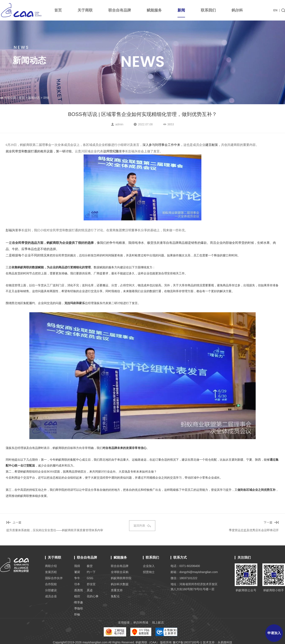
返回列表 (142, 526)
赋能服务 (154, 10)
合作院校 (51, 584)
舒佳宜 (91, 584)
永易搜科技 (225, 642)
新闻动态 (34, 98)
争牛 (77, 578)
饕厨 (77, 572)
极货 (90, 566)
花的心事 (93, 596)
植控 (77, 596)
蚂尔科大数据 (120, 584)
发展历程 (51, 572)
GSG (90, 578)
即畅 (77, 614)
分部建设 (51, 590)
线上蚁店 (158, 622)
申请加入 (274, 633)
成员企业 (51, 596)
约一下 (91, 572)
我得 (77, 566)
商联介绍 (51, 566)
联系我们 (208, 10)
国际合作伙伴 (54, 578)
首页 (58, 10)
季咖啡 (79, 608)
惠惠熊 (79, 590)
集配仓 (115, 596)
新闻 (181, 13)
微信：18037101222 (184, 578)
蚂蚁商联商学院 (121, 578)
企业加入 (149, 566)
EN (275, 10)
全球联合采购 (120, 572)
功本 (77, 584)
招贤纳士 (149, 572)
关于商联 (85, 10)
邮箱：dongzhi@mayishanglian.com (194, 572)
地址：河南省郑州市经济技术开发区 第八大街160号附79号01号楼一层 (194, 587)
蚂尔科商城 (141, 622)
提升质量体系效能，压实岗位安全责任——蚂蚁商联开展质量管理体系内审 (55, 530)
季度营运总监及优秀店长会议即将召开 (254, 530)
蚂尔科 (237, 10)
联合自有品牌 (120, 10)
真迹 (90, 590)
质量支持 (117, 590)
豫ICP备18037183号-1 (187, 642)
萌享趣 (79, 602)
